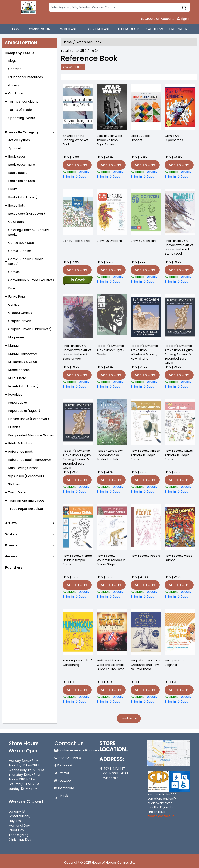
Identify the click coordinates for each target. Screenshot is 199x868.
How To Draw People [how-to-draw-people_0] (145, 556)
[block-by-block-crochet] (146, 108)
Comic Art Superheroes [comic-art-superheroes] (174, 138)
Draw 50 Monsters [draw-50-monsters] (144, 241)
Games (14, 305)
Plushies (14, 427)
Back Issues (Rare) (22, 165)
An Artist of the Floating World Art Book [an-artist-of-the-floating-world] (75, 140)
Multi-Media (17, 378)
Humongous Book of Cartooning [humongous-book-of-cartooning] (77, 663)
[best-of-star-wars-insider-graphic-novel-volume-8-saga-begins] (112, 108)
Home (67, 42)
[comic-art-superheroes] (180, 108)
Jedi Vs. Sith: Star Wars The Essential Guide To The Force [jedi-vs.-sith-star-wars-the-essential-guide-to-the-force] (111, 665)
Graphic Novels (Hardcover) (30, 329)
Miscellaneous (19, 370)
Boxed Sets (17, 205)
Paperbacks (17, 403)
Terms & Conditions (23, 102)
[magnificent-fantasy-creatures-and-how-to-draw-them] (146, 699)
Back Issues (17, 156)
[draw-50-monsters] (146, 279)
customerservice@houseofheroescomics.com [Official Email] (94, 750)
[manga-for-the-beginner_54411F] (180, 699)
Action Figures (19, 140)
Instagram (66, 788)
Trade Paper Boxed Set (26, 509)
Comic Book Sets (21, 243)
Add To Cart (77, 165)
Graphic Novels (20, 321)
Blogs (12, 61)
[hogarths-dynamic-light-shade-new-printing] (112, 384)
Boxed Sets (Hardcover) (27, 214)
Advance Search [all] (73, 67)
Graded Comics (20, 313)
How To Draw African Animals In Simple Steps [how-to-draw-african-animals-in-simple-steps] (145, 455)
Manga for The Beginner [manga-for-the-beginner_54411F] (175, 663)
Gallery (14, 85)
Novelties (15, 394)
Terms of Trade (20, 110)
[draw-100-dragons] (112, 279)
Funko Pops (17, 296)
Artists (11, 523)
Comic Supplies (20, 251)
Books (13, 189)
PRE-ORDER (178, 29)
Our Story (15, 93)
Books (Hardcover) (23, 197)
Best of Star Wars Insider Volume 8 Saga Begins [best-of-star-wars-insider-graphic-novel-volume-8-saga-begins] (109, 140)
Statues (14, 484)
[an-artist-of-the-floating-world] (78, 108)
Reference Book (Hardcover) (30, 460)
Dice (12, 288)
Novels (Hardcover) (23, 386)
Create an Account (157, 19)
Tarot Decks (18, 492)
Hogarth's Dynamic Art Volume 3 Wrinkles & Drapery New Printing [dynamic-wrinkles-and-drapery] (144, 352)
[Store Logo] (28, 7)
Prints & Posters (20, 443)
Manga (13, 345)
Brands (11, 545)
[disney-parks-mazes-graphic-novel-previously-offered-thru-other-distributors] (78, 280)
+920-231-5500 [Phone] (69, 758)
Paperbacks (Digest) (24, 411)
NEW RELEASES (67, 29)
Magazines (16, 337)
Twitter (64, 773)
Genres (11, 556)
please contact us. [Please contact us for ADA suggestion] (161, 816)
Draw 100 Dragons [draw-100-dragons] (109, 241)
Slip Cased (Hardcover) (26, 476)
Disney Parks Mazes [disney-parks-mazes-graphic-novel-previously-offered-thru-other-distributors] (76, 241)
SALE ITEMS (155, 29)
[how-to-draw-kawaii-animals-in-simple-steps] (180, 489)
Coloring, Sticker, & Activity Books (29, 232)
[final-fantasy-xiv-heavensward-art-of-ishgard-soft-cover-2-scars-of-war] (78, 384)
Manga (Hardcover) (23, 354)
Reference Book (20, 452)
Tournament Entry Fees (26, 501)
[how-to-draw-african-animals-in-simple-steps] (146, 489)
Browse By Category (22, 132)
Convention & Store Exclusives (31, 280)
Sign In (184, 19)
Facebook (65, 765)
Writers (11, 534)
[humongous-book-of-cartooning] (78, 699)
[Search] (120, 7)
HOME (17, 29)
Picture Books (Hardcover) (29, 419)
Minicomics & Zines (22, 362)
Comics (14, 272)
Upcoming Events (22, 118)
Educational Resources (25, 77)
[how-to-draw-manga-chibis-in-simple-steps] (78, 594)
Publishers (14, 567)
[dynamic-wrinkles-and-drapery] (146, 384)
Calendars (16, 222)
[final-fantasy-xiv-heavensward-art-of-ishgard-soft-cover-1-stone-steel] (180, 279)
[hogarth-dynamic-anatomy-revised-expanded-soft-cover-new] (180, 384)
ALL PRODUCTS (129, 29)
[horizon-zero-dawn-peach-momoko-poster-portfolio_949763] (112, 489)
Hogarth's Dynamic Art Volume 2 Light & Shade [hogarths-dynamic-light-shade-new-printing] (111, 350)
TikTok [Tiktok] (63, 796)
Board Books (18, 173)
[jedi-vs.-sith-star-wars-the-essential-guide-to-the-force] (112, 699)
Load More (129, 718)
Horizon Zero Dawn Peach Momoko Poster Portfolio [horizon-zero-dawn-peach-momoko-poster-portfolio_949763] (110, 455)
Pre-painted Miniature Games (31, 435)
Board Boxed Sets (21, 181)
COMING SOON (39, 29)
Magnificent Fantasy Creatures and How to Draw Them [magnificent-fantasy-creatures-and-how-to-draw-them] (145, 665)
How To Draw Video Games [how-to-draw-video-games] (178, 558)
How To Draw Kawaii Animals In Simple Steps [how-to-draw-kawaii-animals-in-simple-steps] (179, 455)
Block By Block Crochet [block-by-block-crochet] (140, 138)
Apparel (14, 148)
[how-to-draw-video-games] (180, 594)
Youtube (64, 781)
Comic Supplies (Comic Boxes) (26, 261)
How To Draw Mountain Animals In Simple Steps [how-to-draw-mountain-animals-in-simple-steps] (111, 560)
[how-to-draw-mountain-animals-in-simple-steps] (112, 594)
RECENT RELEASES (98, 29)
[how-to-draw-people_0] (146, 594)
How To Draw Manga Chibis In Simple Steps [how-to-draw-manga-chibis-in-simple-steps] (77, 560)
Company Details (20, 53)
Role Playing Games (23, 468)
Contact (15, 69)
